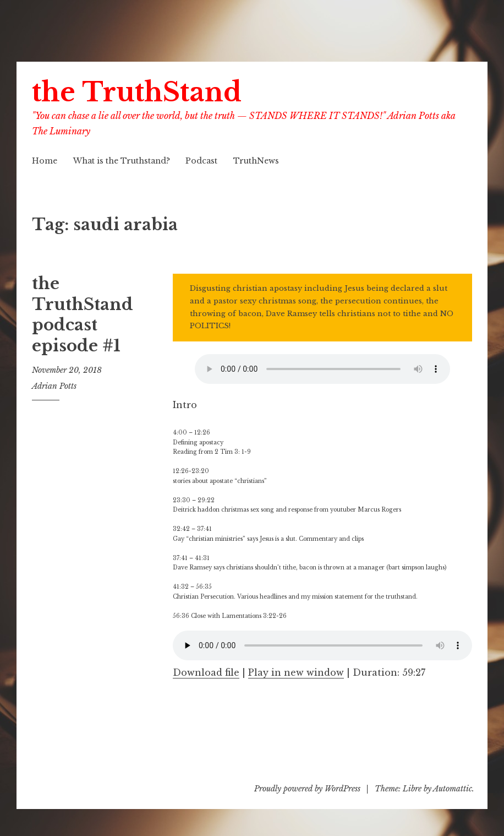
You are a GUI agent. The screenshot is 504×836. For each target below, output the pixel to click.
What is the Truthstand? (122, 161)
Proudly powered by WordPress (307, 789)
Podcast (201, 161)
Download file (206, 672)
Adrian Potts (54, 386)
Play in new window (296, 672)
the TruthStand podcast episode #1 (83, 315)
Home (45, 161)
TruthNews (256, 161)
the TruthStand (137, 92)
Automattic (453, 789)
